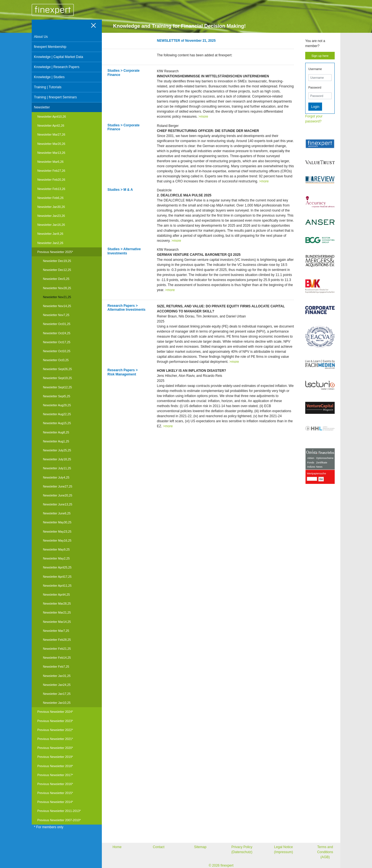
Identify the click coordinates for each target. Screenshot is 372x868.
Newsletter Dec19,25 (57, 261)
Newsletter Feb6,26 (50, 198)
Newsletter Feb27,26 (51, 171)
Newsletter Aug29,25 (57, 405)
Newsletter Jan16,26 (51, 225)
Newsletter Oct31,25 (57, 324)
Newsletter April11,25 (57, 586)
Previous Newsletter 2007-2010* (59, 820)
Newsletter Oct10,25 (57, 351)
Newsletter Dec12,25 (57, 270)
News (319, 467)
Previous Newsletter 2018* (55, 766)
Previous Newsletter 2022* (55, 730)
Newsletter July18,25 (57, 459)
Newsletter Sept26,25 (57, 369)
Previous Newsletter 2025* (55, 252)
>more (203, 117)
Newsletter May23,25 (57, 532)
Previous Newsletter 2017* (55, 775)
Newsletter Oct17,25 (57, 342)
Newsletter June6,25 (57, 513)
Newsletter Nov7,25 (56, 315)
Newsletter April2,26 (51, 126)
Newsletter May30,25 (57, 522)
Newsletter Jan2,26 (50, 243)
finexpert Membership (50, 47)
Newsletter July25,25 (57, 450)
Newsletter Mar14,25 (57, 622)
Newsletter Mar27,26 (51, 134)
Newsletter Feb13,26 (51, 189)
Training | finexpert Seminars (55, 97)
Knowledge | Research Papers (57, 67)
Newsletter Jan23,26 (51, 216)
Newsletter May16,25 (57, 540)
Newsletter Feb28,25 (57, 640)
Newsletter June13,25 (58, 504)
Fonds (311, 463)
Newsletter (42, 107)
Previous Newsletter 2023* (55, 721)
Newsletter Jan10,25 (57, 703)
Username (315, 69)
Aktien (311, 458)
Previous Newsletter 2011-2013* (59, 811)
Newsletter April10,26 (52, 117)
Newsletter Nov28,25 (57, 288)
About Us (41, 37)
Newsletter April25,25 (57, 567)
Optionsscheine (325, 458)
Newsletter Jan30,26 (51, 207)
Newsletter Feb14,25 (57, 658)
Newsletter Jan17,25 (57, 694)
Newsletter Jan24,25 (57, 685)
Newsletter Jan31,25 (57, 676)
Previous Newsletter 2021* (55, 739)
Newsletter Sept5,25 (57, 396)
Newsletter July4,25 (56, 477)
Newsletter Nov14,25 (57, 306)
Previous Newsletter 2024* (55, 712)
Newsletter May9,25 (56, 549)
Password (315, 87)
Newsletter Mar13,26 (51, 153)
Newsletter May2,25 (56, 558)
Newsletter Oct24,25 (57, 333)
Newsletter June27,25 (58, 486)
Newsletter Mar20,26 (51, 144)
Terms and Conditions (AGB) (325, 852)
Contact (159, 847)
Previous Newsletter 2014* (55, 802)
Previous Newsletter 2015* (55, 793)
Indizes (311, 467)
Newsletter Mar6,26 (50, 162)
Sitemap (200, 847)
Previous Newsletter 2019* (55, 757)
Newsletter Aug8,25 (56, 432)
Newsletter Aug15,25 (57, 423)
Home (117, 847)
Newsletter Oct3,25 (56, 360)
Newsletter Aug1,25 (56, 441)
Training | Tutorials (48, 87)
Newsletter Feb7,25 (56, 667)
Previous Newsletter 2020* (55, 748)
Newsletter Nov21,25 (57, 297)
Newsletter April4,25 (56, 595)
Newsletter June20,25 (58, 495)
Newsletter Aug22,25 (57, 414)
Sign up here (320, 56)
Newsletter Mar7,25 (56, 631)
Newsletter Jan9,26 (50, 234)
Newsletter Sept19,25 (57, 378)
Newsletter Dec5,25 (56, 279)
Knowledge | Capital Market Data (58, 57)
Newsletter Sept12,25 (57, 387)
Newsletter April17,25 (57, 577)
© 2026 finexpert (221, 865)
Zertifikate (322, 463)
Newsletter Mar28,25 (57, 604)
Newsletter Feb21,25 (57, 649)
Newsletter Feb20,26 (51, 180)
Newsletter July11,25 (57, 468)
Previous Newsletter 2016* (55, 784)
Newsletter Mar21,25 (57, 612)
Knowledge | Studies (49, 77)
